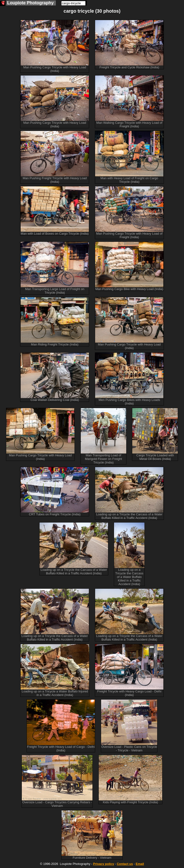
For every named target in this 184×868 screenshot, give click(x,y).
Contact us (125, 864)
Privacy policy (103, 864)
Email (140, 864)
